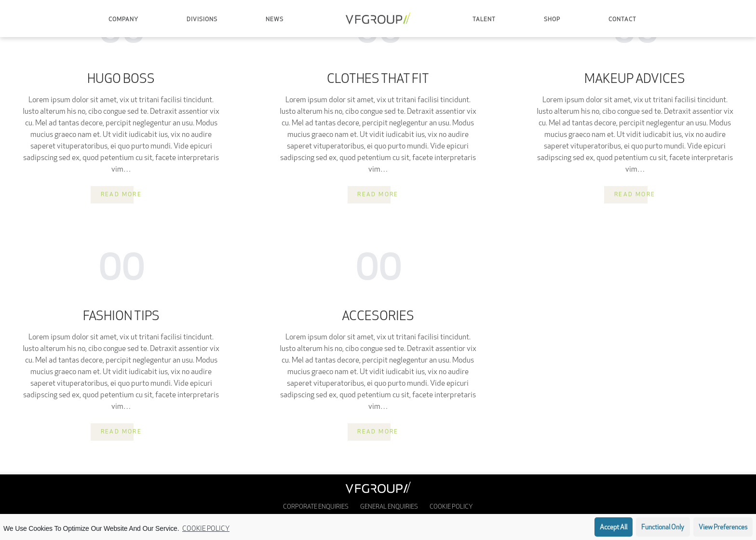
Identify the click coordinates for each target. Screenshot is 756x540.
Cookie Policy (206, 529)
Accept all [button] (614, 528)
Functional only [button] (663, 528)
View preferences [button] (723, 528)
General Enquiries (389, 507)
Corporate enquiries (316, 507)
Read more (121, 195)
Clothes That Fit (378, 80)
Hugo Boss (121, 80)
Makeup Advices (635, 80)
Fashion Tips (121, 317)
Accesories (378, 317)
